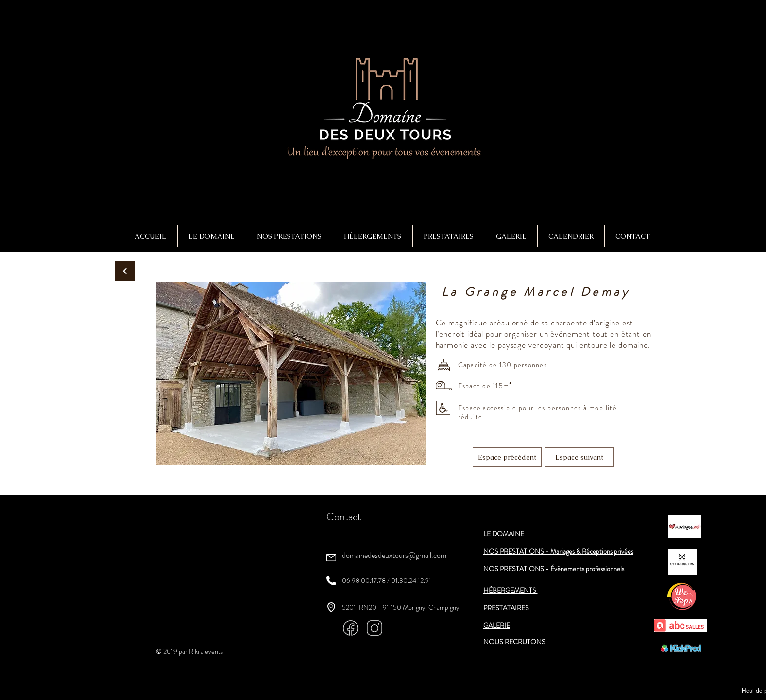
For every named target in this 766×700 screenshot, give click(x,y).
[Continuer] (125, 271)
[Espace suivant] (579, 457)
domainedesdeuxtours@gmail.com (394, 555)
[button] (289, 236)
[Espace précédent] (507, 457)
